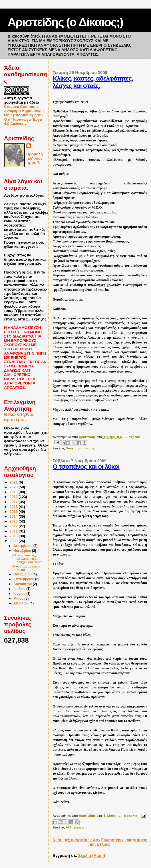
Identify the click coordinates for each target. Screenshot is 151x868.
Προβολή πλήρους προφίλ (35, 158)
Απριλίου (21, 603)
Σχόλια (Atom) (92, 855)
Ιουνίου (20, 594)
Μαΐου (19, 598)
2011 (14, 531)
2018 (14, 497)
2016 (14, 507)
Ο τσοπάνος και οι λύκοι (86, 467)
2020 (14, 487)
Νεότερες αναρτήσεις (73, 840)
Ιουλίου (20, 589)
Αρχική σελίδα (100, 842)
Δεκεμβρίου (23, 546)
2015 (14, 512)
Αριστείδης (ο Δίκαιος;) (65, 22)
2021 (14, 482)
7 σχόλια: (133, 437)
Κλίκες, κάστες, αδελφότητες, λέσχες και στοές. (93, 82)
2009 (14, 541)
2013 (14, 521)
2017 (14, 502)
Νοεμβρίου (23, 551)
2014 (14, 517)
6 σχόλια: (132, 816)
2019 (14, 492)
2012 (14, 526)
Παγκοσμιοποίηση (80, 448)
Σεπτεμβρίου (24, 579)
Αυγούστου (23, 584)
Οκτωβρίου (23, 574)
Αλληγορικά (75, 827)
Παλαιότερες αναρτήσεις (124, 840)
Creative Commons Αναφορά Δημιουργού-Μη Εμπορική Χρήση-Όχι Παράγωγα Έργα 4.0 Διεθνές (25, 115)
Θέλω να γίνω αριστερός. (19, 417)
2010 (14, 536)
